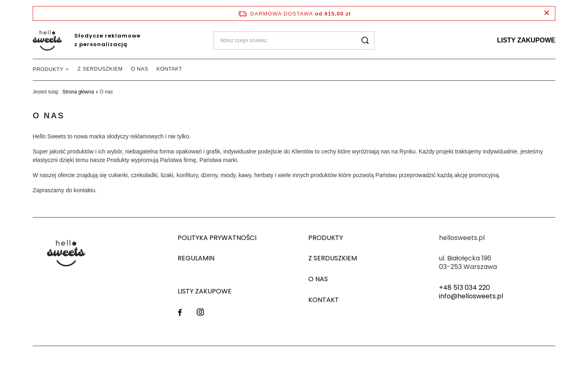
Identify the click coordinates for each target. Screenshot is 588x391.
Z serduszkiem (100, 69)
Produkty (48, 69)
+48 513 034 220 (464, 288)
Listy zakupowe (526, 40)
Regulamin (196, 259)
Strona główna (78, 92)
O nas (140, 69)
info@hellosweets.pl (471, 297)
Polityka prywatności (217, 238)
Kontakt (169, 69)
